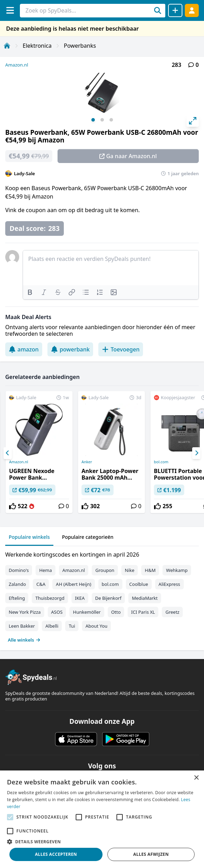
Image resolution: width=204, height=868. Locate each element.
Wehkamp (177, 570)
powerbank (70, 349)
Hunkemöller (87, 612)
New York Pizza (25, 612)
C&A (41, 584)
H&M (150, 570)
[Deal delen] (175, 10)
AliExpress (169, 584)
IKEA (80, 598)
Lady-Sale (24, 173)
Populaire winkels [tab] (29, 537)
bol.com (110, 584)
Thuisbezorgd (50, 598)
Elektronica (37, 46)
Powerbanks (80, 46)
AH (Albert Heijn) (73, 584)
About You (96, 626)
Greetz (172, 612)
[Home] (7, 46)
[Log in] (192, 10)
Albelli (52, 626)
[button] (102, 842)
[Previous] (8, 453)
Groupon (105, 570)
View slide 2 (102, 120)
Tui (72, 626)
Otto (116, 612)
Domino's (19, 570)
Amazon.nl (17, 65)
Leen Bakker (22, 626)
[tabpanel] (102, 596)
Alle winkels (24, 640)
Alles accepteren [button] (56, 854)
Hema (45, 570)
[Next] (196, 453)
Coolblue (139, 584)
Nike (130, 570)
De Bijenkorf (108, 598)
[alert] (102, 819)
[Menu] (10, 10)
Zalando (17, 584)
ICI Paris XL (143, 612)
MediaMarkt (145, 598)
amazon (24, 349)
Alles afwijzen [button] (151, 854)
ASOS (57, 612)
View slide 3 (111, 120)
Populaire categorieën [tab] (88, 537)
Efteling (17, 598)
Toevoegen (121, 349)
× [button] (196, 778)
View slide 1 (93, 120)
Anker (87, 462)
